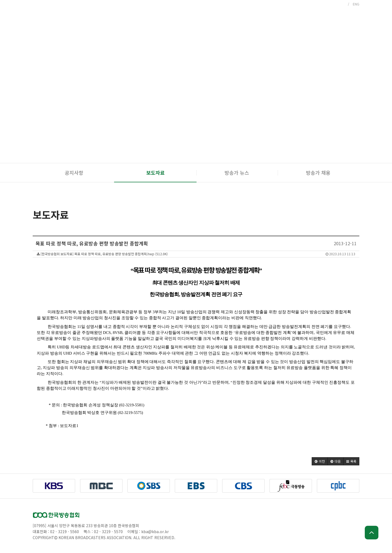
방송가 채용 (318, 173)
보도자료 (155, 173)
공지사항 (74, 173)
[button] (320, 461)
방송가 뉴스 (237, 173)
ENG (356, 4)
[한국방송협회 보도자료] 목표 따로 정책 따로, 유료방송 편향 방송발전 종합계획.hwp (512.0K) (196, 254)
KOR (341, 4)
